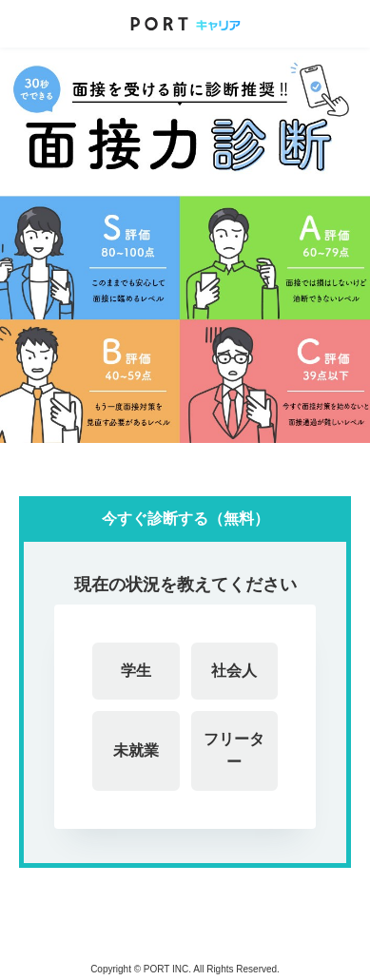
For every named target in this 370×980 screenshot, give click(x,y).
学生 (136, 671)
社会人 (234, 671)
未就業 (136, 750)
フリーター (234, 750)
